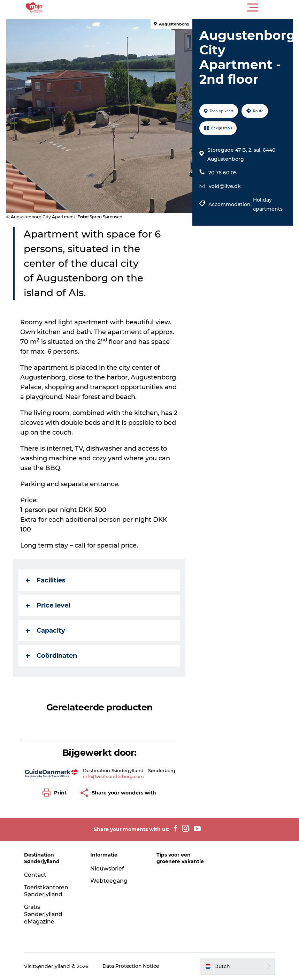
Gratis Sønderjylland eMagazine (46, 914)
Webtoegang (110, 881)
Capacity (46, 631)
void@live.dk (225, 186)
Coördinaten (52, 656)
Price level (49, 605)
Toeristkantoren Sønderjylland (49, 891)
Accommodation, (231, 204)
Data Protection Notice (133, 966)
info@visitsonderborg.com (114, 776)
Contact (38, 875)
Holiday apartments (268, 204)
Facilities (46, 580)
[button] (181, 8)
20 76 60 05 (223, 173)
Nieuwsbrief (108, 869)
